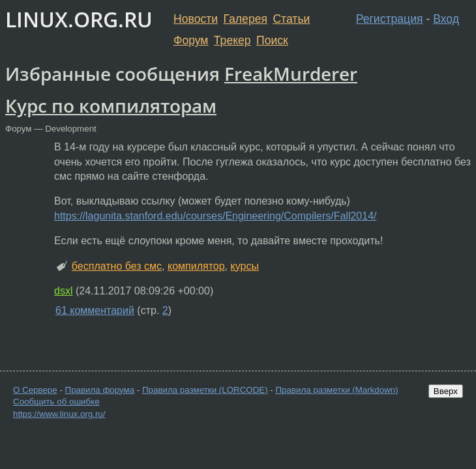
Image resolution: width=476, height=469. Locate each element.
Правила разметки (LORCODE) (205, 390)
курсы (244, 266)
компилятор (196, 266)
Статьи (291, 19)
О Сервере (35, 390)
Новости (196, 19)
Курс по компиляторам (111, 106)
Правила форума (100, 390)
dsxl (63, 291)
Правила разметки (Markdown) (336, 390)
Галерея (245, 19)
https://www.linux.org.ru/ (59, 414)
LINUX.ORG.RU (79, 19)
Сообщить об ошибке (56, 402)
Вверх (446, 391)
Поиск (272, 40)
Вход (446, 19)
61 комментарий (95, 310)
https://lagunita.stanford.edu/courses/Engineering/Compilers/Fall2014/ (216, 216)
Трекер (232, 40)
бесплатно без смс (117, 266)
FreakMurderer (291, 74)
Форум (191, 40)
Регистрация (390, 19)
